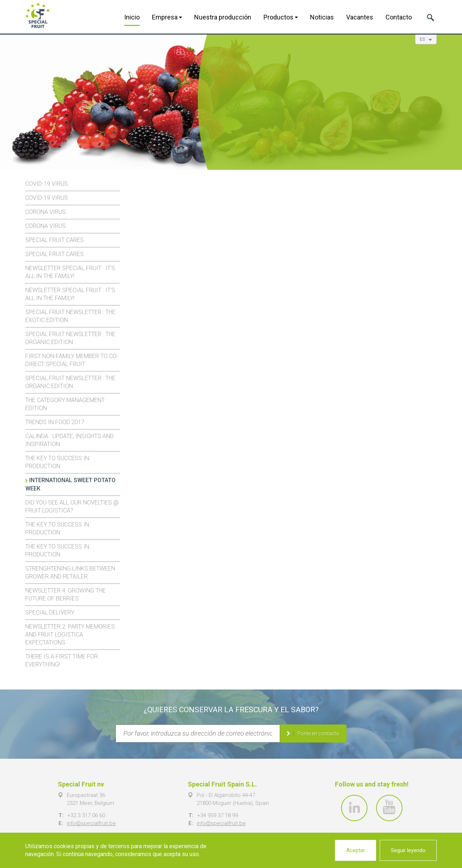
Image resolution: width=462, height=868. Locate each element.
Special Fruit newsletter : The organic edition (70, 338)
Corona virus (45, 212)
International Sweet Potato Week (70, 484)
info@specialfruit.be (91, 823)
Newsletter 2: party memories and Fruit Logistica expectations (70, 635)
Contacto (399, 17)
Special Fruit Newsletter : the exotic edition (70, 316)
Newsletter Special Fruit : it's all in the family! (70, 272)
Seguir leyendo (408, 850)
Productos (281, 17)
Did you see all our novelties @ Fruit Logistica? (72, 506)
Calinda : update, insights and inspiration (69, 440)
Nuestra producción (223, 17)
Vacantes (360, 17)
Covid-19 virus (47, 184)
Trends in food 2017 (55, 422)
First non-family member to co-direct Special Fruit (72, 360)
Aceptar (356, 850)
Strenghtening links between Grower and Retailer (70, 572)
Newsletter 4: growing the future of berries (66, 594)
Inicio (132, 17)
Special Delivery (50, 613)
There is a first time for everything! (62, 660)
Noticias (322, 17)
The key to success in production (57, 462)
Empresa (167, 17)
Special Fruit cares (55, 240)
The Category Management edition (65, 404)
